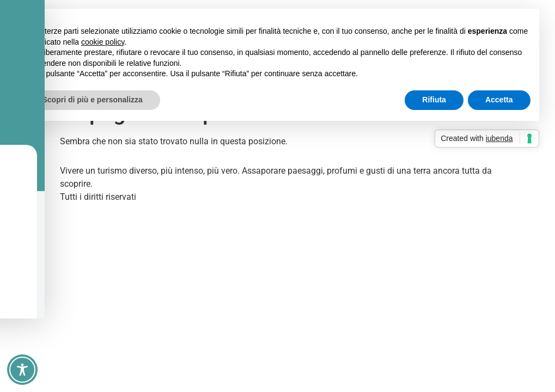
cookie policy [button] (103, 42)
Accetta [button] (499, 100)
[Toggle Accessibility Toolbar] (22, 370)
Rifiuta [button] (434, 100)
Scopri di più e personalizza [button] (93, 100)
